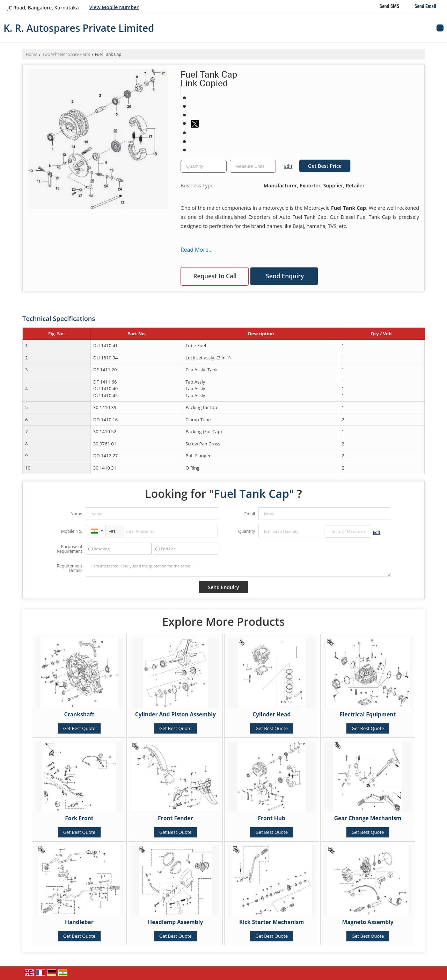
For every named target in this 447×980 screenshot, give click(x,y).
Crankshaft (79, 714)
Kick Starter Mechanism (272, 922)
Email (250, 514)
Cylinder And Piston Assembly (175, 714)
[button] (114, 7)
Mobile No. (72, 531)
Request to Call (215, 276)
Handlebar (79, 922)
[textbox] (253, 166)
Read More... (197, 250)
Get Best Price (325, 166)
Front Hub (271, 818)
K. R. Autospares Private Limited (79, 28)
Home (32, 54)
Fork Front (79, 818)
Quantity (247, 531)
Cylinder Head (272, 714)
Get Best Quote (79, 728)
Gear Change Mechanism (368, 818)
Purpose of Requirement (69, 549)
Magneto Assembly (368, 922)
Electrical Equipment (368, 714)
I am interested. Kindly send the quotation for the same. (239, 568)
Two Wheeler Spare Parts (66, 54)
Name (76, 514)
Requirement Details (69, 568)
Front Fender (175, 818)
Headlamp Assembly (175, 922)
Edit (288, 166)
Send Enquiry (285, 276)
